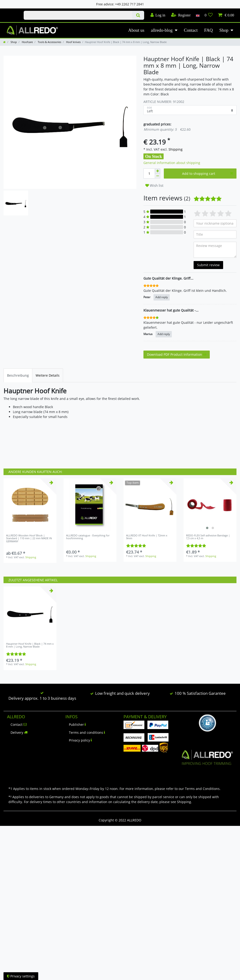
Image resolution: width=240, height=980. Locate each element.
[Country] (197, 15)
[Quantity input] (149, 174)
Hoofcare (27, 42)
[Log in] (158, 15)
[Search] (138, 15)
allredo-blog (162, 30)
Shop (224, 30)
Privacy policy (81, 740)
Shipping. (184, 802)
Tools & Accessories (49, 42)
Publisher (77, 724)
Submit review (208, 265)
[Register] (181, 15)
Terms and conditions (87, 732)
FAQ (208, 30)
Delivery (19, 732)
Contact (191, 30)
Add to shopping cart (208, 174)
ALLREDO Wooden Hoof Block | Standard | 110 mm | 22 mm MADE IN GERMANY (29, 538)
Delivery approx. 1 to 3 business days (42, 698)
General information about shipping (172, 163)
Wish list (154, 185)
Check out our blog (10, 11)
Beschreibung (18, 375)
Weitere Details (48, 375)
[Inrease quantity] (157, 171)
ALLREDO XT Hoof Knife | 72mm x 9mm (147, 537)
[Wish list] (209, 15)
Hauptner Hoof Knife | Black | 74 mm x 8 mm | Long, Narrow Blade (30, 645)
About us (136, 30)
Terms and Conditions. (203, 789)
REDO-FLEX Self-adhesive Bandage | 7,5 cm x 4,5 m (208, 537)
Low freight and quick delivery (122, 693)
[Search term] (78, 15)
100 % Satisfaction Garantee (200, 693)
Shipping (175, 149)
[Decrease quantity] (157, 176)
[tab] (18, 375)
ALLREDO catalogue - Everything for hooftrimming (88, 537)
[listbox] (210, 505)
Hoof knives (73, 42)
